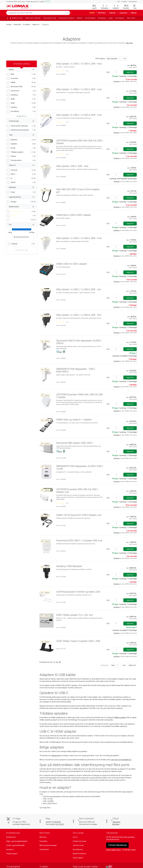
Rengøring (102, 18)
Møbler (80, 18)
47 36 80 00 (57, 815)
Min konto (43, 830)
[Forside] (8, 18)
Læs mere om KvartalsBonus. (121, 757)
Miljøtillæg (117, 82)
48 (59, 660)
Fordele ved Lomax (80, 834)
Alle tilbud (116, 817)
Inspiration (124, 13)
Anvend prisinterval (22, 237)
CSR (119, 2)
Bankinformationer (79, 846)
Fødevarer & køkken (67, 18)
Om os (75, 830)
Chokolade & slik (50, 18)
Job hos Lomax (78, 838)
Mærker (134, 13)
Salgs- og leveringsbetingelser (17, 834)
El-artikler (26, 25)
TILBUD (92, 13)
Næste (132, 663)
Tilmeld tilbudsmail (117, 838)
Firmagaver (120, 18)
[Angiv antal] (116, 72)
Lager (111, 18)
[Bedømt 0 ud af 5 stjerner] (61, 99)
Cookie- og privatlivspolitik (15, 838)
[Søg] (68, 13)
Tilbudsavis (116, 815)
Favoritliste (43, 834)
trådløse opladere (120, 715)
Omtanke (125, 2)
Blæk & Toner (17, 18)
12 (54, 660)
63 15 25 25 (60, 817)
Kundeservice (133, 2)
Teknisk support (12, 846)
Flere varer (131, 18)
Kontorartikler (90, 18)
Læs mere (130, 43)
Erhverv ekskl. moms (113, 842)
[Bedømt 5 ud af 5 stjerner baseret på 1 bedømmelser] (62, 74)
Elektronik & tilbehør (33, 18)
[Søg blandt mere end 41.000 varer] (36, 13)
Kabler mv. (35, 25)
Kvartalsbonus (78, 842)
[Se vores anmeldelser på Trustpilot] (11, 863)
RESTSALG (103, 13)
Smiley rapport (78, 850)
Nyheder (114, 13)
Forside (9, 25)
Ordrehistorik (44, 842)
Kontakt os (10, 842)
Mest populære (112, 59)
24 (57, 660)
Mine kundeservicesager (48, 838)
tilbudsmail (55, 753)
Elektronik (17, 25)
